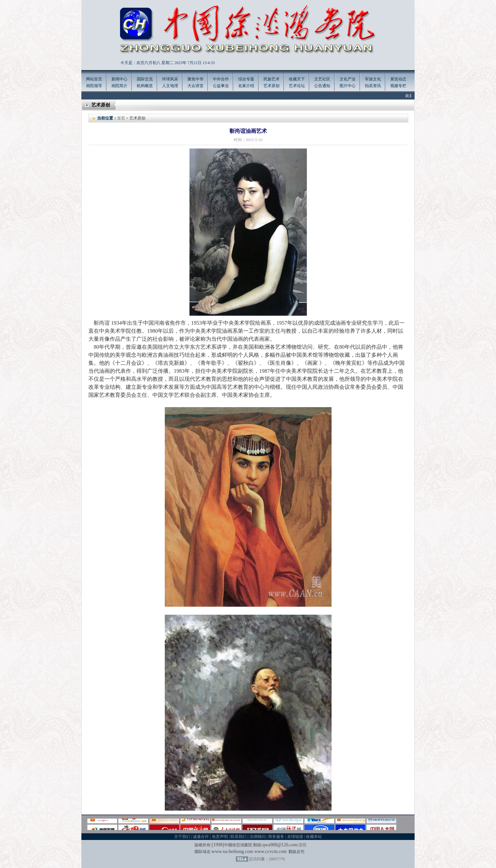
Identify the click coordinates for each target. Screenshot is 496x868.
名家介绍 (246, 86)
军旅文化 (373, 79)
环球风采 (170, 79)
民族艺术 (272, 79)
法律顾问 (258, 837)
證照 (303, 845)
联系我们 (238, 837)
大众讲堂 (195, 86)
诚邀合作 (201, 837)
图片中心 (348, 86)
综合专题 (246, 79)
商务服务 (276, 837)
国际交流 (145, 79)
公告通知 (322, 86)
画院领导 (94, 86)
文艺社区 (322, 79)
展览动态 (398, 79)
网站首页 (94, 79)
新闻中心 (119, 79)
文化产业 (348, 79)
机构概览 (145, 86)
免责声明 (220, 837)
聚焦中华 (195, 79)
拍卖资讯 (373, 86)
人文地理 (170, 86)
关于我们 (182, 837)
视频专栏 (398, 86)
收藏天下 (297, 79)
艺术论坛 (297, 86)
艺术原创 (272, 86)
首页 (121, 118)
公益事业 (221, 86)
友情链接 (295, 837)
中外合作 (221, 79)
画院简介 (119, 86)
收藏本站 (314, 837)
